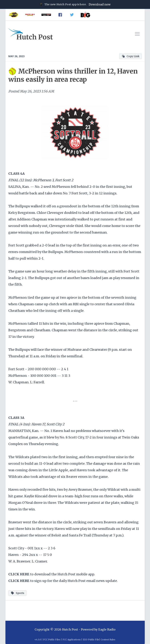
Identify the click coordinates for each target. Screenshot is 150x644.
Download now (100, 4)
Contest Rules (108, 640)
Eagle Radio (107, 629)
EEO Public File (91, 640)
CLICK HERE (19, 574)
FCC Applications (72, 640)
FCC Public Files (52, 640)
